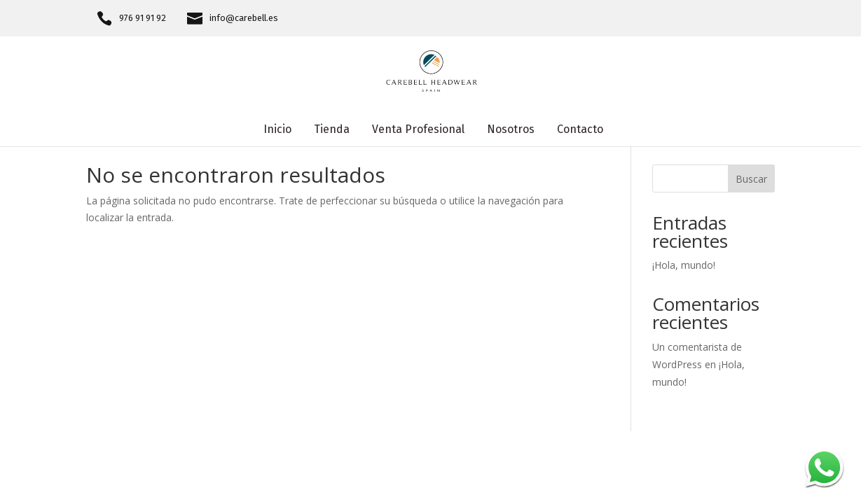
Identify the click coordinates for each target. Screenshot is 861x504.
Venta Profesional (418, 130)
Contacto (580, 130)
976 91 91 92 (143, 18)
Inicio (277, 130)
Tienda (332, 130)
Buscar (751, 179)
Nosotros (511, 130)
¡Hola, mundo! (684, 265)
